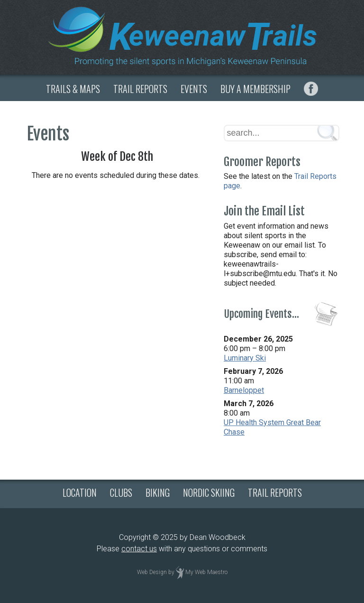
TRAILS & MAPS (73, 89)
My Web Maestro (206, 572)
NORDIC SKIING (209, 492)
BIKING (158, 492)
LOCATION (80, 492)
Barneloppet (244, 390)
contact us (139, 549)
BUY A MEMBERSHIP (255, 89)
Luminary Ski (245, 358)
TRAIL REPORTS (140, 89)
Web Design (152, 572)
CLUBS (121, 492)
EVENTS (194, 89)
